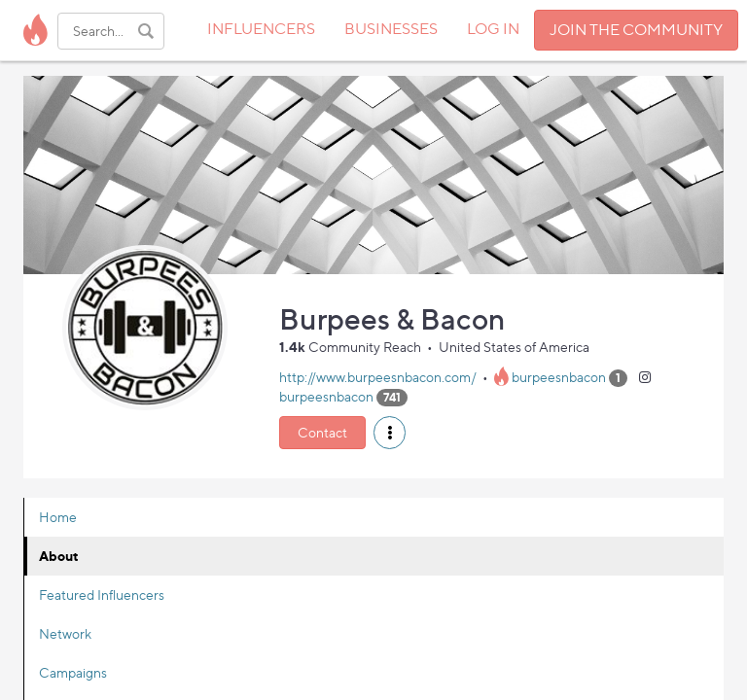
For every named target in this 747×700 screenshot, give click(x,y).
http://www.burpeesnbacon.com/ (378, 377)
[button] (390, 433)
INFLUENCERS (261, 29)
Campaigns (73, 672)
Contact (322, 432)
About (59, 556)
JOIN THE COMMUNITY (636, 30)
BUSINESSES (391, 29)
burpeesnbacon (559, 377)
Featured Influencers (102, 595)
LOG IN (493, 29)
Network (65, 633)
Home (58, 517)
